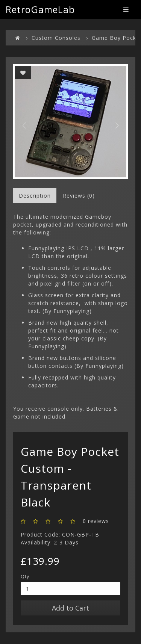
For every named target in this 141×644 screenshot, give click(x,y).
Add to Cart (70, 608)
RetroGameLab (40, 9)
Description (35, 196)
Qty (25, 577)
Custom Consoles (56, 38)
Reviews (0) (79, 196)
